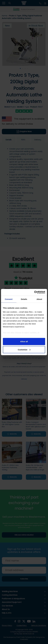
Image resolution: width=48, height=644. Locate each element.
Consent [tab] (9, 299)
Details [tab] (24, 299)
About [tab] (39, 299)
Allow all (24, 341)
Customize (24, 350)
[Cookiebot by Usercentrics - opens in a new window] (34, 292)
